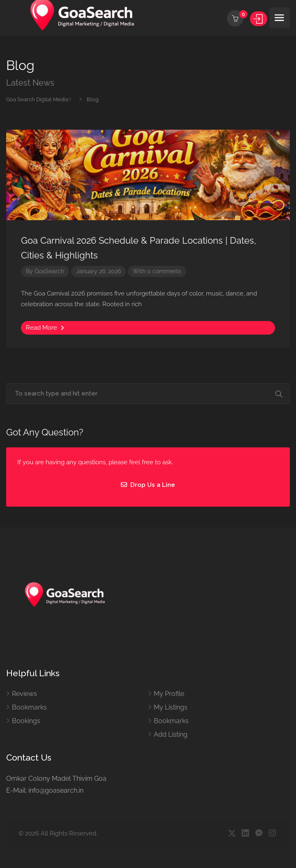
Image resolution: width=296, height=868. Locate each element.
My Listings (171, 707)
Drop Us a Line (148, 485)
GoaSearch (49, 271)
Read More (45, 328)
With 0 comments (157, 271)
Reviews (24, 694)
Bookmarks (29, 707)
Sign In (259, 19)
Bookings (26, 721)
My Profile (169, 694)
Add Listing (171, 734)
